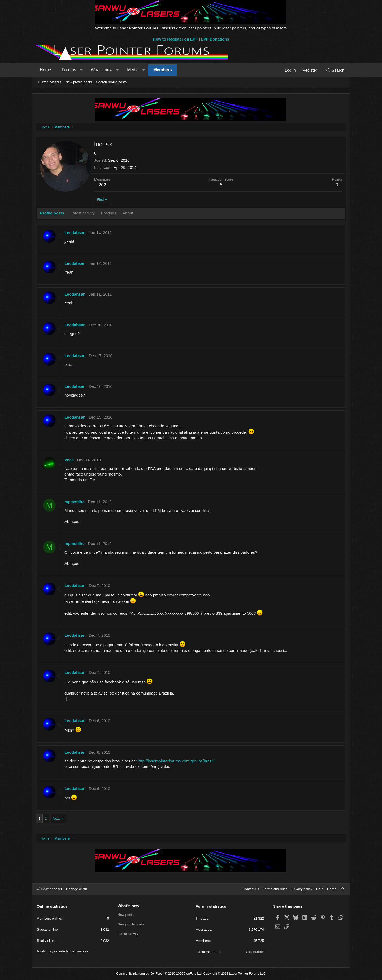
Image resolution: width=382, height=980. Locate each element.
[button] (81, 70)
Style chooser (49, 889)
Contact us (251, 889)
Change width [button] (77, 889)
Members (163, 70)
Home (45, 70)
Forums (69, 70)
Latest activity (128, 934)
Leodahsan (75, 233)
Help (320, 889)
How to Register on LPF (175, 39)
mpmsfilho (75, 502)
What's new (102, 70)
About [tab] (128, 213)
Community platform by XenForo (159, 974)
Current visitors (49, 82)
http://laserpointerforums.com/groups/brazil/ (176, 761)
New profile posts (79, 82)
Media (133, 70)
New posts (126, 915)
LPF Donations (215, 39)
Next (56, 818)
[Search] (335, 70)
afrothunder (255, 952)
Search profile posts (111, 82)
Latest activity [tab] (83, 213)
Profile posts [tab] (52, 213)
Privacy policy (302, 889)
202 (102, 185)
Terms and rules (275, 889)
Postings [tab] (109, 213)
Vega (69, 460)
